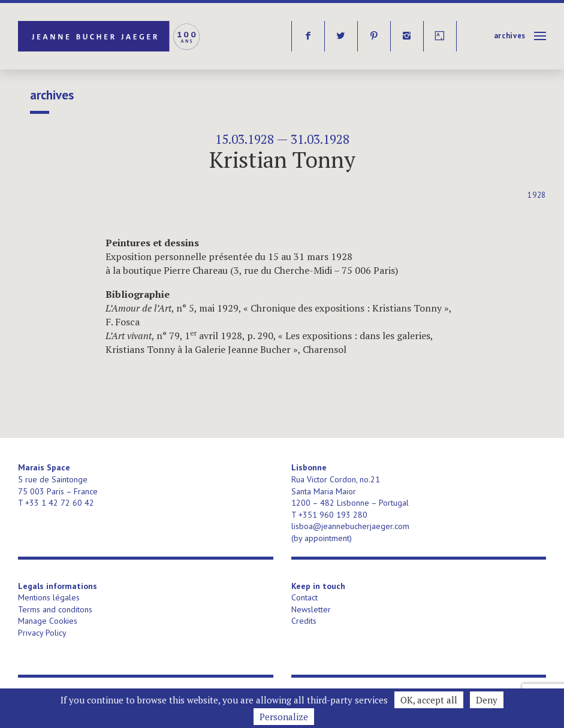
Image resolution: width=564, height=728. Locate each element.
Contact (304, 597)
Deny (487, 700)
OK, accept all (429, 700)
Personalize (284, 717)
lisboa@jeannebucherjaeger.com (350, 526)
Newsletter (311, 609)
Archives (510, 36)
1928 (537, 195)
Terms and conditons (55, 609)
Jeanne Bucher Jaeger (110, 36)
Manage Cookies (48, 621)
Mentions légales (49, 597)
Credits (304, 621)
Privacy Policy (42, 633)
